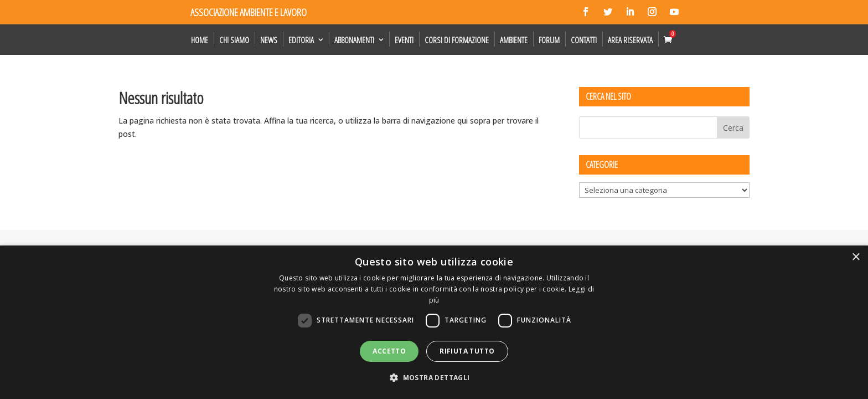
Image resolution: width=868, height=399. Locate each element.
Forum (549, 40)
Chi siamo (234, 40)
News (269, 40)
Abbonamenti (354, 40)
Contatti (584, 40)
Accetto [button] (389, 351)
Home (200, 40)
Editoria (301, 40)
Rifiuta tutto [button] (467, 351)
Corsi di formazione (457, 40)
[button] (434, 378)
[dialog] (434, 322)
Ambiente (514, 40)
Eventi (404, 40)
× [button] (856, 257)
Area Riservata (630, 40)
